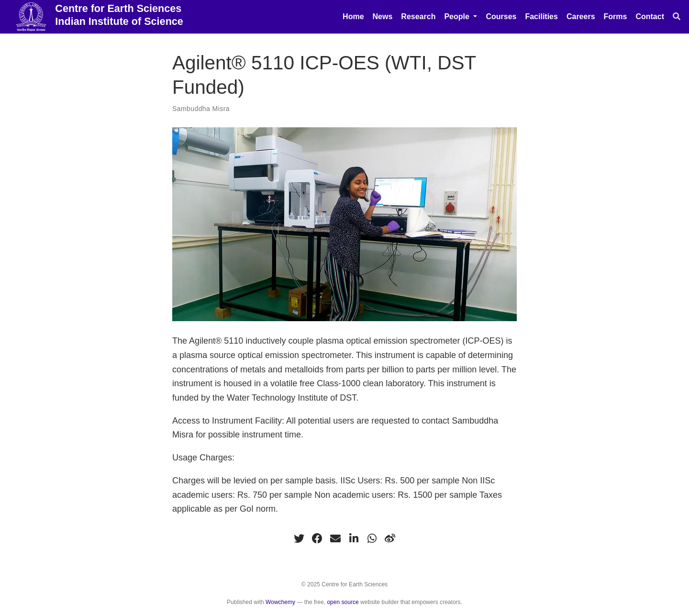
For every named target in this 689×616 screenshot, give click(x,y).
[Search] (677, 17)
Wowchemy (280, 602)
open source (343, 602)
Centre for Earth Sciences (119, 15)
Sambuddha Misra (201, 109)
